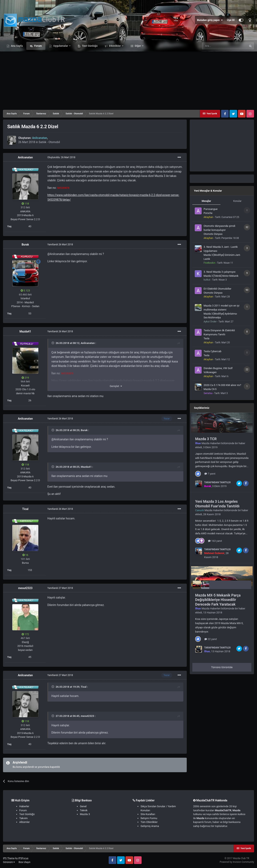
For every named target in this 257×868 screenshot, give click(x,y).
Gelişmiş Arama (150, 826)
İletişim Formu (149, 818)
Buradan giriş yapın (210, 20)
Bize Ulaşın (24, 862)
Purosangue (211, 209)
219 (25, 378)
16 (25, 555)
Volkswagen (210, 372)
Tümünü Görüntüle (222, 667)
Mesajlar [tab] (206, 201)
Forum (38, 46)
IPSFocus (23, 858)
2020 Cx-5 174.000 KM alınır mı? (222, 385)
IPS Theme (9, 858)
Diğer (138, 46)
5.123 (25, 291)
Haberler (24, 806)
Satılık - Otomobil (49, 142)
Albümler (24, 822)
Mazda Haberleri (211, 443)
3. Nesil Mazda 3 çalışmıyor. (220, 272)
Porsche (208, 213)
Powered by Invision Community (237, 862)
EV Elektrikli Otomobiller (217, 289)
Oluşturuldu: (61, 157)
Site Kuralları (148, 814)
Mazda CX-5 (210, 389)
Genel (83, 806)
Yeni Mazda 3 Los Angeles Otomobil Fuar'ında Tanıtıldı (217, 504)
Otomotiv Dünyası (213, 234)
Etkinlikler (115, 46)
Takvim (23, 818)
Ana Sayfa (16, 46)
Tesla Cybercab (212, 351)
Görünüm (9, 862)
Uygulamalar (61, 46)
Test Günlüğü (89, 46)
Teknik (84, 810)
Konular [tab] (237, 201)
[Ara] (224, 46)
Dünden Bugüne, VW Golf (218, 368)
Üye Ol (231, 20)
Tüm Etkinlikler (149, 822)
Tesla (207, 339)
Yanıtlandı (60, 245)
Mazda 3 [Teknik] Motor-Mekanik (221, 276)
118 (25, 204)
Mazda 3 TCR (206, 439)
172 (25, 634)
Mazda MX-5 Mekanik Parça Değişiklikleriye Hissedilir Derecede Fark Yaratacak (218, 600)
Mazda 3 (85, 814)
